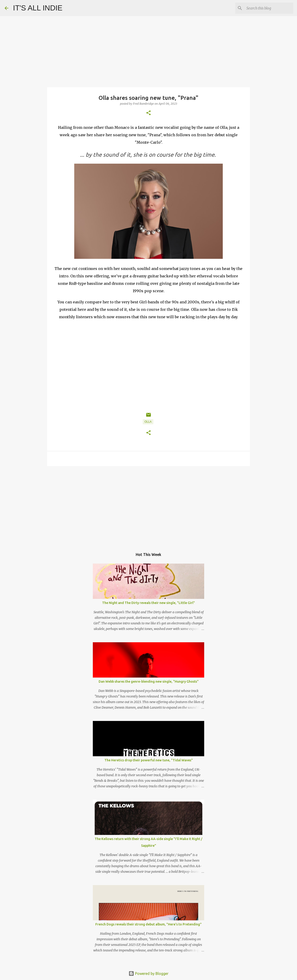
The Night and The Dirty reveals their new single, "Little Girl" (148, 603)
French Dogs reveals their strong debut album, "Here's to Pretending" (148, 924)
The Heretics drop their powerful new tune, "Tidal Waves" (149, 760)
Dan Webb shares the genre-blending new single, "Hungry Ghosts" (149, 681)
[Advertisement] (148, 506)
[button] (148, 113)
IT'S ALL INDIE (38, 8)
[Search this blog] (269, 8)
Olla (148, 422)
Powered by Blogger (148, 974)
